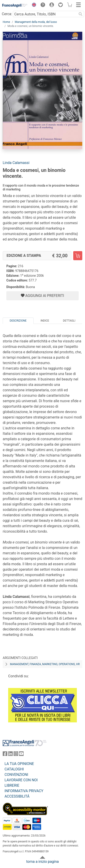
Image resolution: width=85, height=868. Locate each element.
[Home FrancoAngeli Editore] (15, 5)
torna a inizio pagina (42, 862)
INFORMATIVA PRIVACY (24, 791)
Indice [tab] (45, 321)
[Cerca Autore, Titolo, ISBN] (45, 14)
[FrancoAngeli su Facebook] (5, 755)
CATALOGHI (14, 769)
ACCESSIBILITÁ (17, 796)
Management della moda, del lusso (36, 22)
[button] (33, 5)
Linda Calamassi (16, 163)
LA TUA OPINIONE (19, 764)
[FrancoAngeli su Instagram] (16, 755)
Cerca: (7, 14)
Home (6, 22)
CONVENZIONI (16, 775)
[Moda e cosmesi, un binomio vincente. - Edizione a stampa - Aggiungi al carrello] (78, 256)
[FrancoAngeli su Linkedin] (10, 755)
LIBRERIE (12, 785)
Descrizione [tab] (18, 321)
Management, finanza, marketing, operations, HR (45, 664)
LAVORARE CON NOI (21, 780)
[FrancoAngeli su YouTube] (21, 755)
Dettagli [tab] (69, 321)
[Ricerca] (80, 14)
